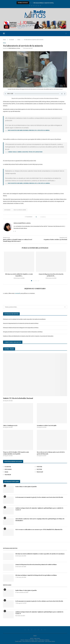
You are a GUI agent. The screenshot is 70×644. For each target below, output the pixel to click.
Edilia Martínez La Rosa (14, 48)
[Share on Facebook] (41, 217)
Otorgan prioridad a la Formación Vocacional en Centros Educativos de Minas (23, 332)
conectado (17, 293)
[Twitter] (31, 6)
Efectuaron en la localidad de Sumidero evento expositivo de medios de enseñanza (24, 319)
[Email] (37, 6)
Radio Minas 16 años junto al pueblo (26, 487)
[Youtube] (35, 6)
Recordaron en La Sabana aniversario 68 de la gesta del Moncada (51, 453)
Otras (19, 40)
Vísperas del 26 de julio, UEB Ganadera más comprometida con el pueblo (16, 453)
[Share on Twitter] (42, 217)
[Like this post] (38, 217)
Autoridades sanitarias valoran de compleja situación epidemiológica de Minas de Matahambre (40, 520)
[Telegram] (40, 6)
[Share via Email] (45, 217)
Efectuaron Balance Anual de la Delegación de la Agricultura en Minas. (21, 328)
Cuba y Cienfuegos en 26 (10, 426)
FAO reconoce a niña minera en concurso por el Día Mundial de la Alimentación (39, 530)
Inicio (4, 40)
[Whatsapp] (39, 6)
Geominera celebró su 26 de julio (47, 426)
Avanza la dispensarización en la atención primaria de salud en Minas (21, 323)
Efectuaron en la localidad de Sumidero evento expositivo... (19, 275)
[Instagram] (33, 6)
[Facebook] (30, 6)
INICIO (35, 636)
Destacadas (7, 210)
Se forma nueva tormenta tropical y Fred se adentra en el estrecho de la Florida (39, 497)
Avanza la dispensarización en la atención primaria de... (49, 3)
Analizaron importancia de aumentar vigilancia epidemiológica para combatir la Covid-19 (39, 509)
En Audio (12, 40)
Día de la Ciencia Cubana (20, 210)
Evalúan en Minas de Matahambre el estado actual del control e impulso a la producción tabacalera (28, 336)
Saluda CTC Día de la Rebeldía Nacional (18, 398)
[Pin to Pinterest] (44, 217)
